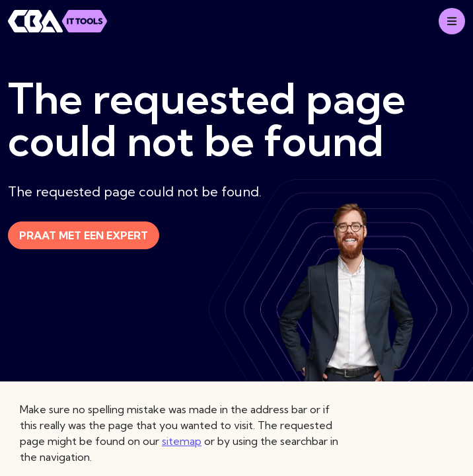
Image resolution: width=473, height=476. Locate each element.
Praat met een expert (84, 235)
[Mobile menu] (452, 21)
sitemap (182, 441)
